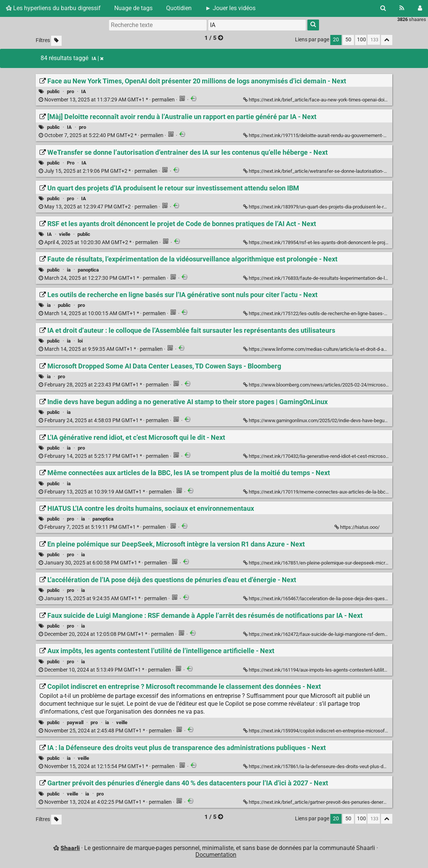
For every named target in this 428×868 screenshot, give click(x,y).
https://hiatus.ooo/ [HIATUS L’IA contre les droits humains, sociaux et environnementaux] (358, 527)
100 (361, 40)
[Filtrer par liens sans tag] (56, 41)
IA (84, 91)
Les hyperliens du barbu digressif (53, 8)
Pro (71, 163)
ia (69, 270)
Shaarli (70, 848)
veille (122, 722)
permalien (107, 100)
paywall (75, 722)
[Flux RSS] (402, 8)
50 (348, 40)
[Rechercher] (383, 8)
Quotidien (179, 8)
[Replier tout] (387, 40)
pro (70, 91)
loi (80, 341)
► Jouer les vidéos (230, 8)
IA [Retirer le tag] (98, 59)
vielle (65, 234)
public (53, 91)
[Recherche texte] (158, 25)
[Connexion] (420, 8)
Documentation (216, 855)
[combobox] (257, 25)
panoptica (88, 270)
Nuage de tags (133, 8)
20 (336, 40)
